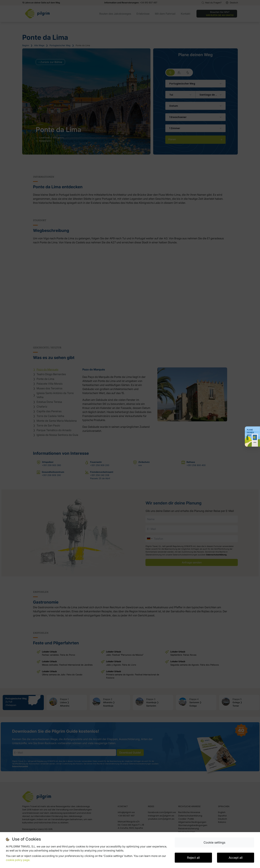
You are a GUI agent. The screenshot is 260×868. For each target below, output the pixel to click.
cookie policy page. (18, 860)
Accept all (236, 858)
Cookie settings (214, 842)
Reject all (193, 858)
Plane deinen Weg (250, 432)
